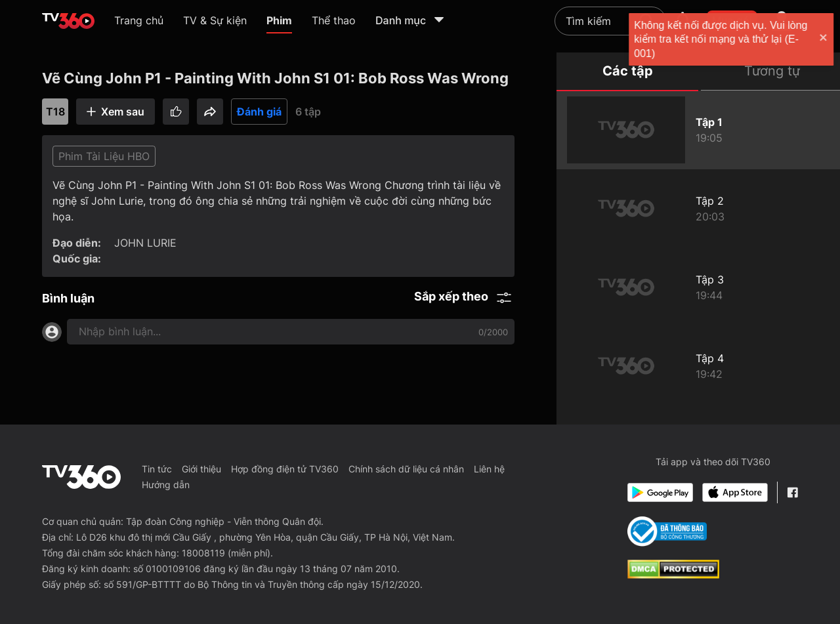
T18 (55, 112)
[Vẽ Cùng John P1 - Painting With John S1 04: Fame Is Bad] (698, 366)
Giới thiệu (201, 469)
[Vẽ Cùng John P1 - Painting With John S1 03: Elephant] (698, 287)
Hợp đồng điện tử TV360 (285, 469)
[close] (817, 39)
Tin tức (157, 469)
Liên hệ (489, 469)
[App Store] (735, 492)
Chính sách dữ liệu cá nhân (406, 469)
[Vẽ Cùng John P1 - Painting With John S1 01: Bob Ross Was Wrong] (698, 130)
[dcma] (673, 575)
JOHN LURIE (145, 243)
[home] (68, 21)
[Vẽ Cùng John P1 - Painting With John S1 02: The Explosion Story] (698, 209)
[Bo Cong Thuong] (667, 531)
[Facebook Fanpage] (792, 492)
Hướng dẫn (166, 485)
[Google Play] (660, 492)
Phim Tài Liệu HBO (104, 156)
